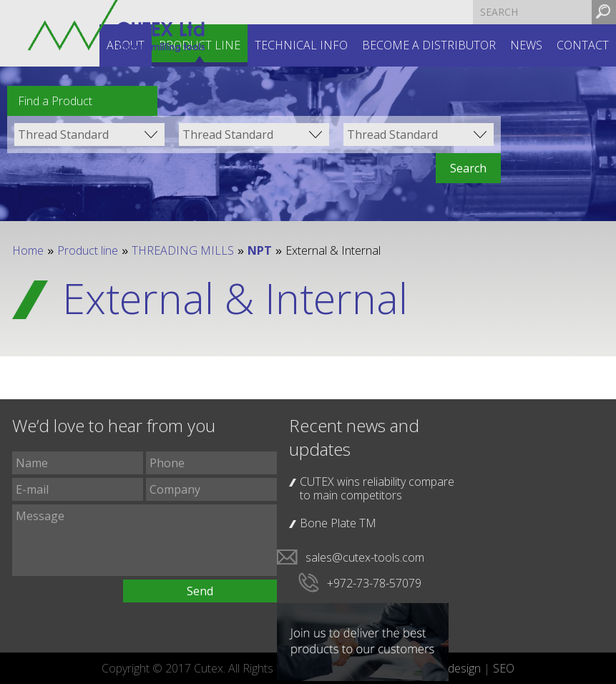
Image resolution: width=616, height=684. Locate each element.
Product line (88, 250)
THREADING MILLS (183, 250)
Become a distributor (429, 45)
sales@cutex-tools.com (365, 557)
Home (28, 250)
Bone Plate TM (338, 523)
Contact (583, 45)
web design (452, 668)
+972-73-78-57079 (374, 583)
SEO (504, 668)
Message (145, 540)
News (526, 45)
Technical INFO (301, 45)
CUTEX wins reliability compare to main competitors (377, 488)
